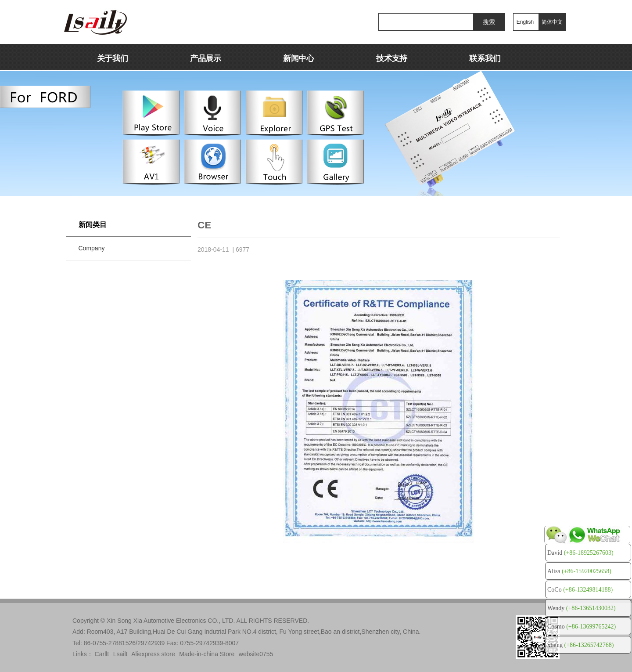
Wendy (582, 608)
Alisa (579, 571)
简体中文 (552, 22)
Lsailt (120, 654)
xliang (580, 645)
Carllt (102, 654)
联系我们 (485, 58)
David (580, 553)
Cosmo (582, 627)
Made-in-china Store (207, 654)
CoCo (580, 590)
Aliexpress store (153, 654)
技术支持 (392, 58)
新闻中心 (299, 58)
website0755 (256, 654)
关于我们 (113, 58)
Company (92, 248)
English (525, 22)
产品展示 (206, 58)
